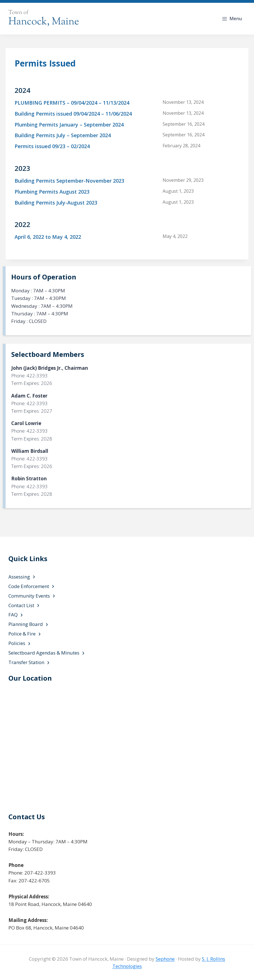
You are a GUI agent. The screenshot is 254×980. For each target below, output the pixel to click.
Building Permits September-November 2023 (69, 181)
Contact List (21, 605)
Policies (17, 643)
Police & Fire (22, 634)
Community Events (29, 596)
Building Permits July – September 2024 (63, 135)
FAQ (13, 615)
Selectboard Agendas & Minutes (44, 653)
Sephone (165, 959)
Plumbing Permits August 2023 (52, 192)
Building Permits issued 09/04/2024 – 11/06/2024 (73, 114)
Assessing (19, 577)
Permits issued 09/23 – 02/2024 (52, 146)
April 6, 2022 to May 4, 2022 (48, 237)
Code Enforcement (29, 586)
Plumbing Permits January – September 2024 (69, 125)
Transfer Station (26, 662)
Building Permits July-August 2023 (56, 203)
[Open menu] (232, 19)
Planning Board (26, 624)
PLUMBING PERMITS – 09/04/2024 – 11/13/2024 (72, 103)
